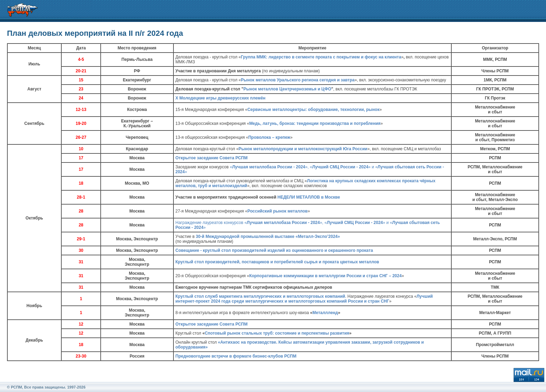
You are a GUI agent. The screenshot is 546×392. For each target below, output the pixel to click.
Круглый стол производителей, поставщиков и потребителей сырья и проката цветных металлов (277, 262)
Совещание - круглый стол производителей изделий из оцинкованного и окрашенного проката (274, 250)
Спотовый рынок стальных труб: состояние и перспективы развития (277, 333)
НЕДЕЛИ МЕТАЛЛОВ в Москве (309, 197)
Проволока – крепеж (269, 137)
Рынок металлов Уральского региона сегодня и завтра (298, 80)
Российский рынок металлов (277, 211)
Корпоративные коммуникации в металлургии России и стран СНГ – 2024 (326, 276)
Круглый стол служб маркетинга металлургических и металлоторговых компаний (260, 296)
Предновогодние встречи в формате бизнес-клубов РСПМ (236, 356)
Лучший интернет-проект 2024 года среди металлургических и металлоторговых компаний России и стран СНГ (304, 299)
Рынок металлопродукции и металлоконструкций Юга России (303, 149)
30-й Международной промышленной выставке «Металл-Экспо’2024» (268, 237)
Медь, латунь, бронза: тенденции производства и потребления (315, 123)
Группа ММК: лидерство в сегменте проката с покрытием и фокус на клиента (321, 57)
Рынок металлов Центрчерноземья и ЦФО (287, 89)
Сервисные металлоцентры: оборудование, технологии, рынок (313, 110)
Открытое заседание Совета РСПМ (212, 158)
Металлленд (325, 313)
